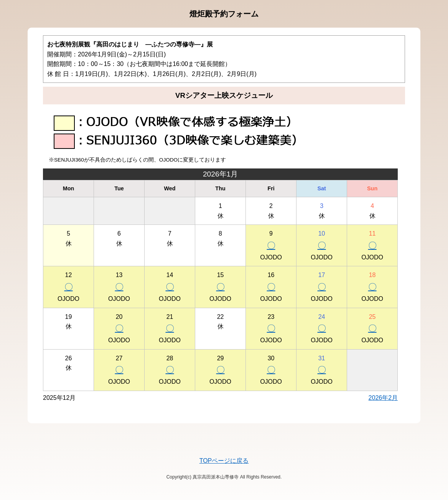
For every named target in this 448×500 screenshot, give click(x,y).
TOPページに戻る (224, 461)
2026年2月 (383, 398)
